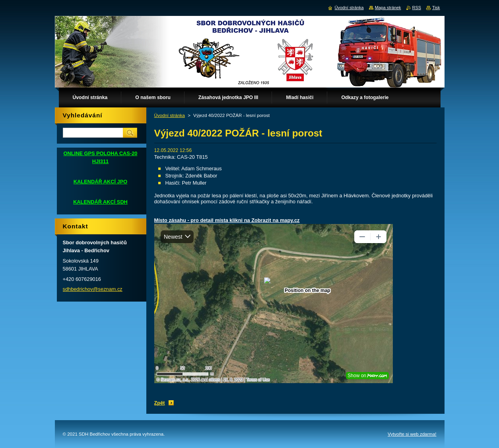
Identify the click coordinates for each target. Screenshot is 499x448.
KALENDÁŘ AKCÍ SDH (100, 202)
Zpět (160, 403)
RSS (417, 8)
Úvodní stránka (170, 115)
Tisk (436, 8)
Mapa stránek (388, 8)
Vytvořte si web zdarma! (412, 434)
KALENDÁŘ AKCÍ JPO (100, 182)
